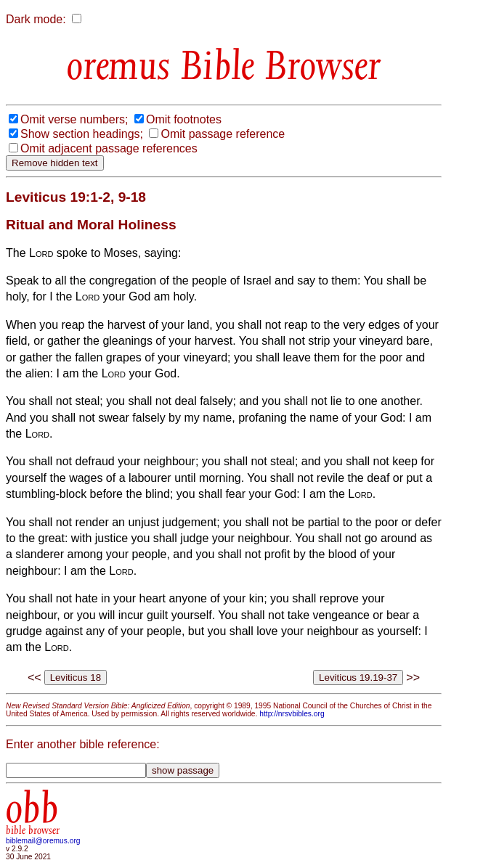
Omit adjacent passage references (109, 148)
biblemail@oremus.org (43, 841)
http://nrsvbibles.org (292, 714)
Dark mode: (36, 19)
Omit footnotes (184, 119)
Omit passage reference (223, 134)
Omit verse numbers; (74, 119)
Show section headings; (82, 134)
